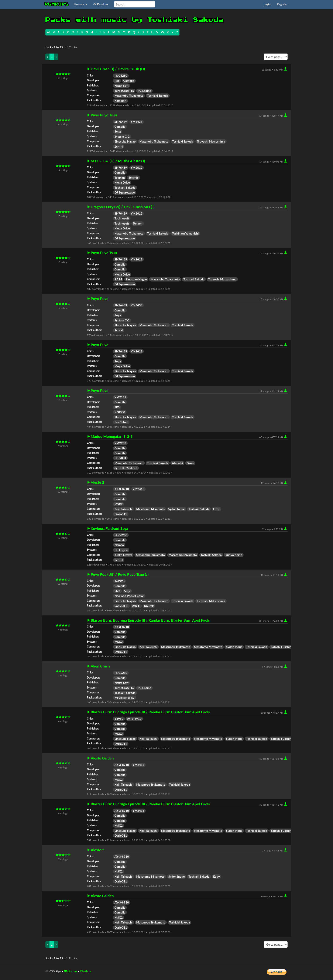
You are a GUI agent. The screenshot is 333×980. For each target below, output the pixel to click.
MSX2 (119, 504)
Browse (81, 4)
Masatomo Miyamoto (150, 509)
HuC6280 (121, 76)
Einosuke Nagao (125, 141)
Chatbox (86, 971)
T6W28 (119, 581)
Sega (118, 131)
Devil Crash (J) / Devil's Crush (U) (118, 69)
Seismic (133, 177)
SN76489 (121, 122)
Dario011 (121, 514)
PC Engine (144, 91)
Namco (119, 545)
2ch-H (119, 146)
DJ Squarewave (125, 192)
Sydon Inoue (177, 509)
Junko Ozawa (123, 555)
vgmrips (57, 4)
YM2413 (139, 489)
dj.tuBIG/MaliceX (126, 468)
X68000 (120, 412)
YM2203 (120, 443)
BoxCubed (121, 422)
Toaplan (120, 177)
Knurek (149, 606)
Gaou (190, 463)
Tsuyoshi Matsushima (211, 141)
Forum (70, 971)
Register (282, 4)
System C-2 (122, 136)
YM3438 (137, 122)
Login (267, 4)
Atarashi (177, 463)
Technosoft (122, 218)
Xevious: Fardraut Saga (109, 529)
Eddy (217, 509)
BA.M (118, 279)
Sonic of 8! (121, 606)
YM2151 (120, 397)
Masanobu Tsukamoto (129, 95)
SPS (117, 407)
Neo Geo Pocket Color (129, 596)
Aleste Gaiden (102, 758)
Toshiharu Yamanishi (185, 233)
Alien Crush (100, 666)
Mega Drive (122, 182)
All (49, 32)
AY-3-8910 (122, 489)
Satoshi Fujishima (282, 647)
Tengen (138, 223)
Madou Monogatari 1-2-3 (112, 437)
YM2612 (137, 168)
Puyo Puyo (100, 299)
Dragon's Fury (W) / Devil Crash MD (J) (123, 207)
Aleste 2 (97, 482)
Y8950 (119, 719)
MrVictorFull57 (125, 698)
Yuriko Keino (234, 555)
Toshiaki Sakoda (158, 95)
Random (101, 4)
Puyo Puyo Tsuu (104, 115)
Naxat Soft (121, 86)
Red (117, 81)
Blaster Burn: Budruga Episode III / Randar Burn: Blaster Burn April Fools (150, 620)
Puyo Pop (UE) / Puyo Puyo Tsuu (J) (120, 574)
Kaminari (120, 101)
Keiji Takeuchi (123, 509)
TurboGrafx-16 (124, 91)
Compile (129, 81)
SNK (117, 591)
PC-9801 (120, 458)
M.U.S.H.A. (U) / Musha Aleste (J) (118, 161)
